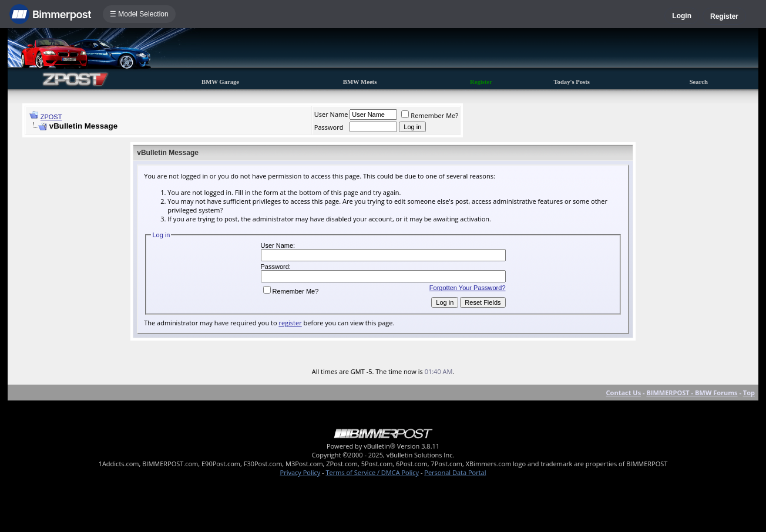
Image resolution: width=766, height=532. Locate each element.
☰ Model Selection (139, 14)
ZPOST (51, 117)
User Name (331, 114)
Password (329, 127)
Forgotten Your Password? (468, 288)
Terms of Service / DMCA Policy (372, 472)
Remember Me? (430, 115)
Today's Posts (572, 82)
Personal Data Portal (455, 472)
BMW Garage (220, 82)
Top (749, 393)
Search (699, 82)
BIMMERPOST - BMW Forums (692, 393)
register (290, 323)
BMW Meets (360, 82)
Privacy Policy (300, 472)
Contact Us (624, 393)
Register (724, 16)
